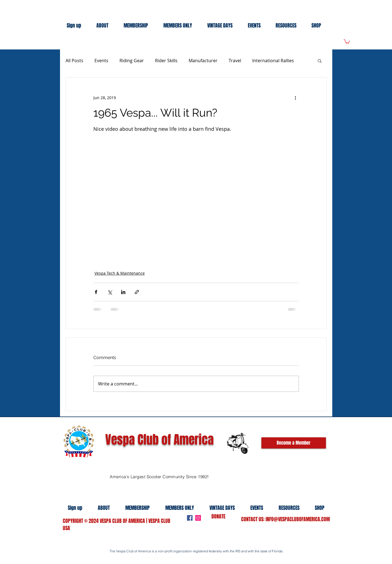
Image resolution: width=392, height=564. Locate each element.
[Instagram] (198, 518)
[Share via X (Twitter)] (110, 292)
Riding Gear (132, 61)
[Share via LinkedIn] (123, 292)
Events (101, 61)
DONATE (218, 517)
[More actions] (296, 97)
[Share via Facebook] (96, 292)
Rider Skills (166, 61)
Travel (235, 61)
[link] (347, 41)
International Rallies (273, 61)
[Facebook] (190, 518)
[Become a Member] (294, 443)
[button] (320, 61)
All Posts (74, 61)
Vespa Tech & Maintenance (120, 273)
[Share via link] (137, 292)
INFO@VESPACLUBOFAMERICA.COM (298, 519)
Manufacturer (203, 61)
